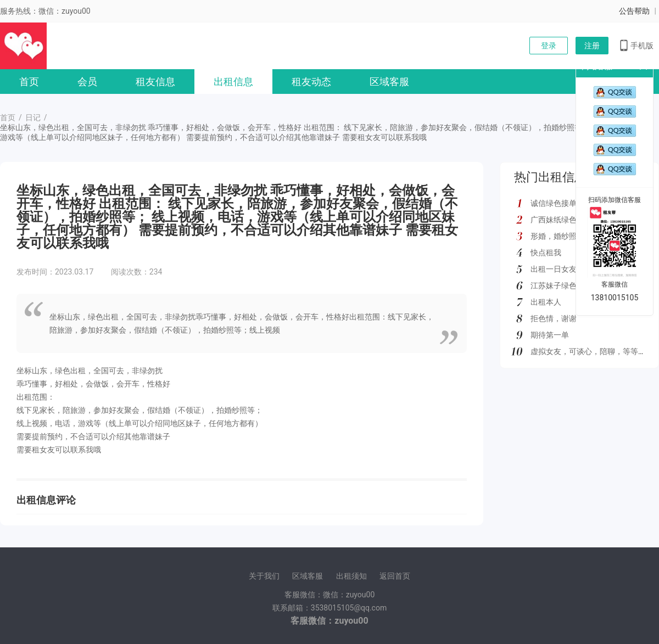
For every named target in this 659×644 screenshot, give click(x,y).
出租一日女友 (554, 269)
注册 (592, 46)
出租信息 (233, 82)
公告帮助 (634, 11)
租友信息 (155, 82)
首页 (29, 82)
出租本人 (546, 302)
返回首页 (395, 576)
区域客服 (389, 82)
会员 (87, 82)
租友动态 (311, 82)
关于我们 (264, 576)
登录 (549, 46)
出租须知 (351, 576)
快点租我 (546, 253)
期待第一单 (550, 335)
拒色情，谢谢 (554, 318)
